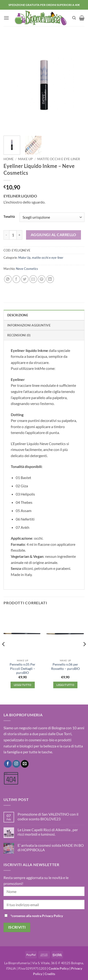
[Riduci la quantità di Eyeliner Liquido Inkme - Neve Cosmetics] (6, 235)
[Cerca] (74, 18)
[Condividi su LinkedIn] (50, 279)
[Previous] (4, 653)
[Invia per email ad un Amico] (33, 279)
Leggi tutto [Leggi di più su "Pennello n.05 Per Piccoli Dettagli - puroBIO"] (23, 685)
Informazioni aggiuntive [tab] (29, 325)
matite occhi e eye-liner (59, 159)
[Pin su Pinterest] (42, 279)
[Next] (84, 653)
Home (9, 159)
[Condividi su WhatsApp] (8, 279)
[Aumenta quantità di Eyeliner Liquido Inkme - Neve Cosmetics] (19, 235)
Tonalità (9, 217)
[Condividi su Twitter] (25, 279)
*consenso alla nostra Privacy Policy (37, 916)
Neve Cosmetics (27, 269)
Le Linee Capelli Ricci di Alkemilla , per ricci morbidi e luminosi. (48, 832)
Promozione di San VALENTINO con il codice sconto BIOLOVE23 (48, 816)
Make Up (25, 159)
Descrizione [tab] (18, 315)
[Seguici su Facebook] (8, 764)
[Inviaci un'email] (25, 764)
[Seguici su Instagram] (16, 764)
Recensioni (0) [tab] (19, 335)
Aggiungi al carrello (54, 235)
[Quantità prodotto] (13, 235)
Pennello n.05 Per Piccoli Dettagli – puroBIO (23, 669)
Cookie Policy (59, 968)
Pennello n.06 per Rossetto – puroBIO (65, 667)
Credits (50, 974)
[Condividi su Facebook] (16, 279)
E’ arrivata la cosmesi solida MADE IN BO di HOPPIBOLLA (51, 847)
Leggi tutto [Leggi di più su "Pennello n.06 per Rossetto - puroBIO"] (65, 685)
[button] (6, 18)
